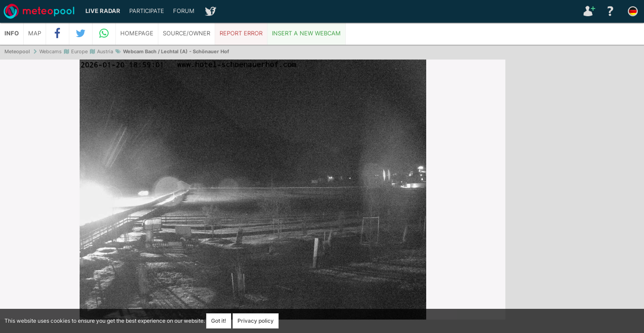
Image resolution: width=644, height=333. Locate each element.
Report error (241, 33)
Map (35, 33)
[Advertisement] (575, 197)
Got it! (219, 321)
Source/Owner (186, 33)
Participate (147, 11)
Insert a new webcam (306, 33)
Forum (184, 11)
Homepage (137, 33)
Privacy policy (256, 321)
